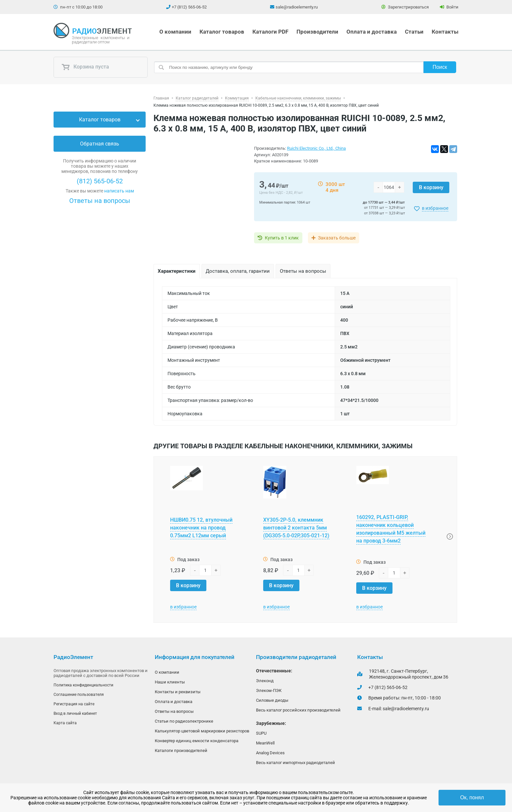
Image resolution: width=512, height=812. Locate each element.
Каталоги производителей (181, 753)
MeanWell (265, 745)
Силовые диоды (272, 701)
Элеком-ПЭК (269, 691)
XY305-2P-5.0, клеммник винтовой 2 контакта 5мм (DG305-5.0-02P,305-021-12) (296, 528)
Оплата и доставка (372, 32)
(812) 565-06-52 (100, 181)
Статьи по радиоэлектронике (184, 723)
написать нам (119, 191)
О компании (175, 32)
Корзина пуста (85, 67)
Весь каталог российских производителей (298, 711)
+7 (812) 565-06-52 (189, 7)
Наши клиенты (170, 682)
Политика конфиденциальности (83, 685)
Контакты (445, 32)
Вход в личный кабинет (75, 714)
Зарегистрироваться (405, 7)
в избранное (435, 208)
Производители (317, 32)
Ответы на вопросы (100, 201)
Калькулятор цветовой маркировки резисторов (202, 733)
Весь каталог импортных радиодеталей (296, 765)
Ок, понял (472, 797)
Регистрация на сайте (74, 705)
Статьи (414, 32)
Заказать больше (342, 238)
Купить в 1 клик (282, 238)
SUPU (261, 735)
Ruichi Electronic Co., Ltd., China (316, 148)
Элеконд (265, 681)
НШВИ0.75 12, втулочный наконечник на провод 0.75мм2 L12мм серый (201, 528)
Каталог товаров (222, 32)
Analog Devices (270, 755)
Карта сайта (65, 724)
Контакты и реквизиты (178, 692)
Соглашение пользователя (79, 695)
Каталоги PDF (270, 32)
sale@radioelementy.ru (297, 7)
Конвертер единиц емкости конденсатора (197, 743)
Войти (449, 7)
